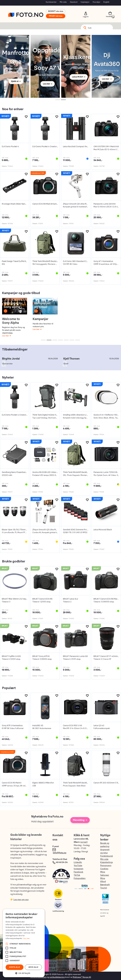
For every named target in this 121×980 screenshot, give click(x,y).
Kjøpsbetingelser (109, 862)
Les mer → (48, 84)
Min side (63, 2)
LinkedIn (78, 862)
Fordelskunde (107, 856)
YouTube (78, 866)
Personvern (106, 866)
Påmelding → (80, 820)
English (106, 2)
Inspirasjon (85, 2)
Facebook (78, 872)
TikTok (77, 875)
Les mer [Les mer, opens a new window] (26, 938)
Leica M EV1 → (79, 77)
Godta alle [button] (15, 967)
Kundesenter (51, 2)
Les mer (6, 336)
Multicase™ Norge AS (82, 977)
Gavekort (74, 2)
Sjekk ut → (16, 81)
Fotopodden (80, 878)
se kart (84, 842)
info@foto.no (60, 853)
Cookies (104, 869)
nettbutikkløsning (57, 977)
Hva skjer (96, 2)
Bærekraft (105, 885)
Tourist (104, 888)
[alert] (24, 943)
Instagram (79, 869)
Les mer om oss (21, 900)
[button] (60, 877)
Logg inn (86, 13)
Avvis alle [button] (33, 967)
